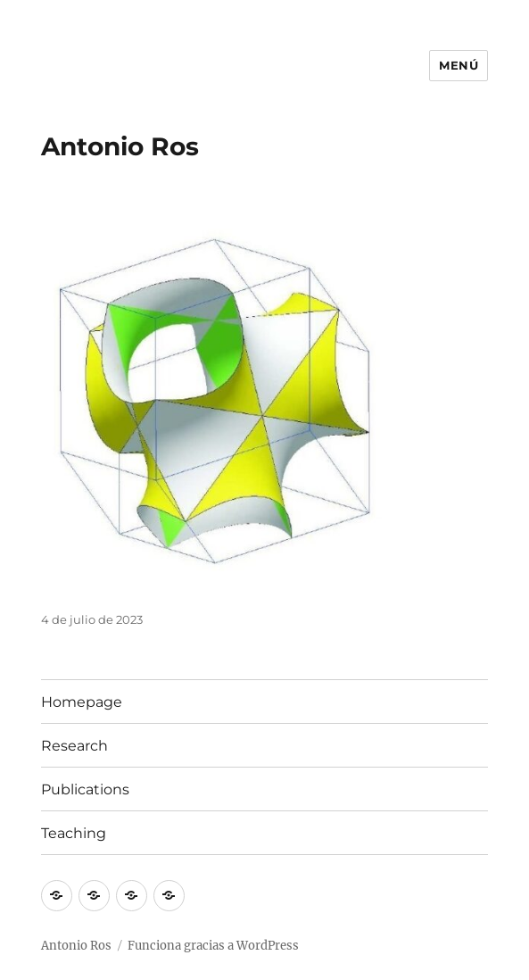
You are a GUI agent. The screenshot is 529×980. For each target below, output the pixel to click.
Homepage (82, 702)
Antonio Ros (120, 146)
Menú (459, 65)
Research (74, 746)
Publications (85, 789)
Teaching (74, 833)
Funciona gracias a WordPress (213, 946)
